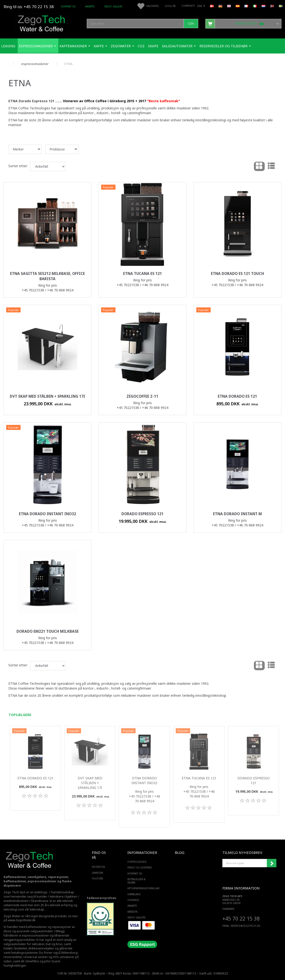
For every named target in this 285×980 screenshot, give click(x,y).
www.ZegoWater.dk (22, 920)
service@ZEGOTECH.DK (245, 926)
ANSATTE (90, 6)
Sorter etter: (18, 166)
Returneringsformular (141, 888)
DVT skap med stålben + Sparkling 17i (47, 396)
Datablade (134, 894)
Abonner (272, 863)
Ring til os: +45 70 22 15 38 (29, 7)
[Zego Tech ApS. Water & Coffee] (42, 23)
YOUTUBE (98, 878)
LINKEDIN (97, 873)
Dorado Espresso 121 (142, 514)
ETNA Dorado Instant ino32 (47, 514)
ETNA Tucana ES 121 (142, 274)
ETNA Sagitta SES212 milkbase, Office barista (47, 276)
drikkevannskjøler (41, 948)
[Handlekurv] (243, 23)
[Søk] (191, 24)
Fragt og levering (140, 868)
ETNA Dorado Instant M (237, 514)
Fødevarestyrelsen (101, 898)
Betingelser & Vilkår (137, 881)
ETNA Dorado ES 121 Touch (237, 274)
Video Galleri (113, 6)
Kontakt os (68, 6)
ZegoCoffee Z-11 (142, 396)
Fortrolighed (137, 862)
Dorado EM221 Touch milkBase (48, 631)
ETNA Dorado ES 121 (237, 396)
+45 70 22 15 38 (241, 918)
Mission (132, 912)
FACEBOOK (98, 867)
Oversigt (133, 900)
